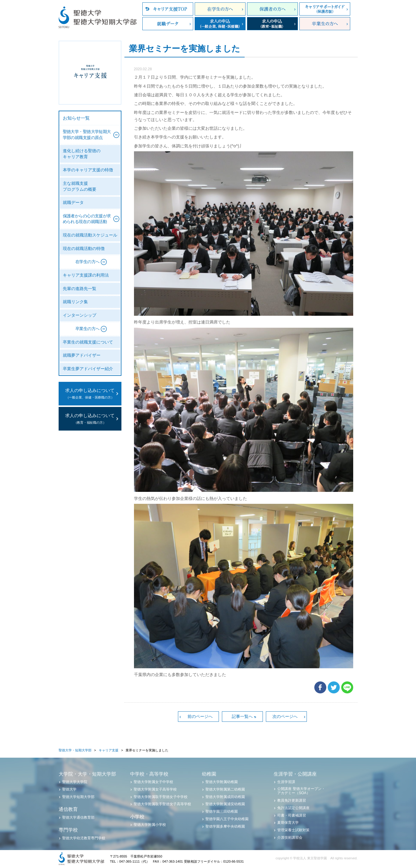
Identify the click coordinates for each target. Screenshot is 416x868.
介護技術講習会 (290, 838)
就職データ (168, 24)
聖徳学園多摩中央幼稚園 (225, 826)
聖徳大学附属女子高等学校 (155, 789)
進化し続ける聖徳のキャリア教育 (82, 154)
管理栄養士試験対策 (293, 830)
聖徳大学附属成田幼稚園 (225, 797)
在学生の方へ (220, 9)
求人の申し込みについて (90, 394)
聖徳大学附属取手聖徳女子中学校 (161, 797)
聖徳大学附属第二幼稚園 (225, 789)
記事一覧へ (242, 716)
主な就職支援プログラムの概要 (80, 186)
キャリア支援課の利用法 (86, 275)
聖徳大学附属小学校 (150, 825)
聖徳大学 (69, 789)
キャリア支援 (109, 750)
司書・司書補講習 (292, 815)
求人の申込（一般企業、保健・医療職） (220, 24)
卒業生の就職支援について (88, 342)
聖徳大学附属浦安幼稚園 (225, 804)
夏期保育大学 (288, 823)
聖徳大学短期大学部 (78, 797)
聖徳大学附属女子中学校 (153, 782)
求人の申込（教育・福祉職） (272, 24)
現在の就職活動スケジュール (90, 235)
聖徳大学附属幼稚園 (222, 782)
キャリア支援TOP (168, 9)
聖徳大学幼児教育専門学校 (84, 838)
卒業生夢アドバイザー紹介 (88, 369)
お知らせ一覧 (76, 118)
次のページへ (285, 716)
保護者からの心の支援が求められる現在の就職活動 (87, 219)
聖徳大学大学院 (75, 782)
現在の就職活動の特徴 (84, 249)
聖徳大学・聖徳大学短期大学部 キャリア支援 (90, 73)
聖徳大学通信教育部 (78, 817)
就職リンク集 (75, 302)
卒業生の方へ (325, 24)
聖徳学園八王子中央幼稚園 (227, 819)
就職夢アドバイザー (82, 355)
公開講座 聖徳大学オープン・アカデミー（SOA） (301, 791)
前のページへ (200, 716)
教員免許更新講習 (292, 800)
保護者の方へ (272, 9)
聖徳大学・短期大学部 (75, 750)
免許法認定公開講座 (293, 808)
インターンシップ (80, 315)
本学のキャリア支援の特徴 (88, 170)
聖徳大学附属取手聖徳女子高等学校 (162, 804)
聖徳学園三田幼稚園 (222, 811)
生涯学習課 (286, 782)
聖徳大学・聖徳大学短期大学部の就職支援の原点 (87, 135)
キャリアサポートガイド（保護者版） (325, 9)
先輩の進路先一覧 (80, 289)
